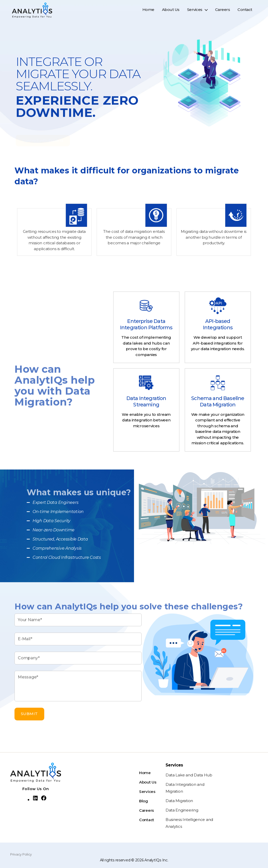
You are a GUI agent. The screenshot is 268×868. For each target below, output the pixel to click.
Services (195, 12)
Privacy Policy (21, 854)
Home (148, 12)
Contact (245, 12)
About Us (171, 12)
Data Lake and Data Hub (189, 775)
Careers (223, 12)
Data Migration (179, 801)
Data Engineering (182, 810)
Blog (144, 801)
